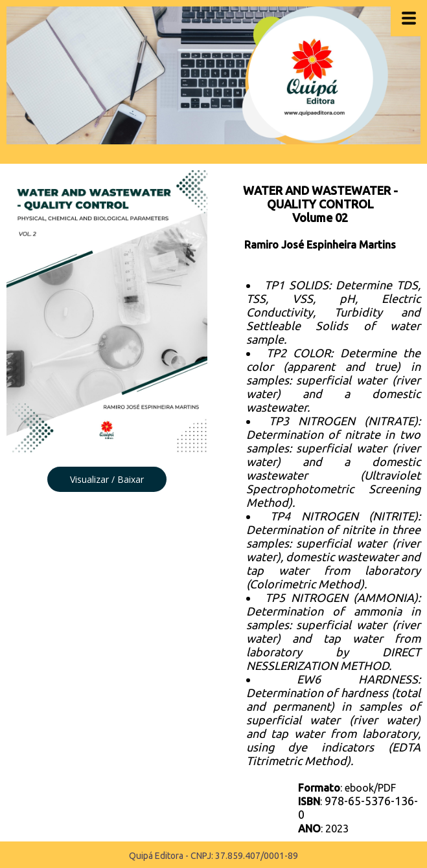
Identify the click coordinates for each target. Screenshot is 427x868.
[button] (107, 479)
